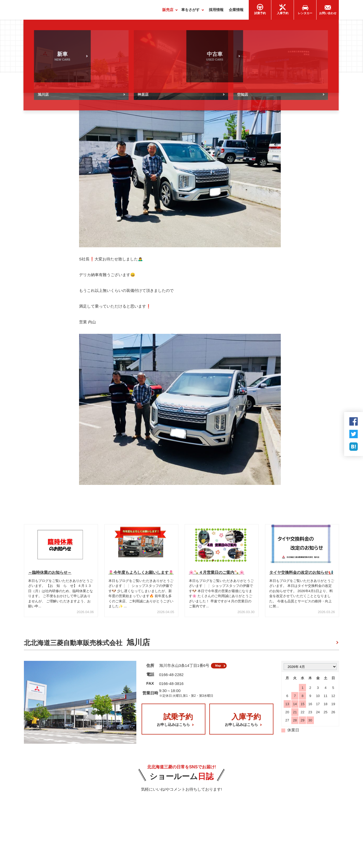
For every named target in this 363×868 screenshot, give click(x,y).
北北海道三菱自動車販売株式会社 (87, 644)
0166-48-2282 (171, 678)
